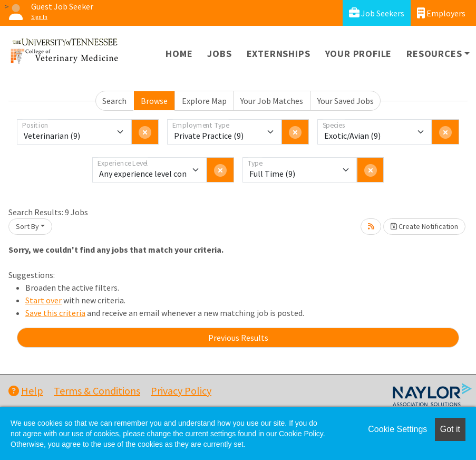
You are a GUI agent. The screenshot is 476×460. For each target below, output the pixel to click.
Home (179, 54)
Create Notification (424, 226)
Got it (450, 429)
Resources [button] (434, 54)
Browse (154, 101)
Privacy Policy (181, 391)
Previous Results (238, 338)
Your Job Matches (272, 101)
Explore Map (204, 101)
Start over (43, 300)
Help (26, 391)
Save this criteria (55, 313)
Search (114, 101)
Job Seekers (377, 13)
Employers (441, 13)
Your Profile (359, 54)
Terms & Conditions (97, 391)
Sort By (27, 226)
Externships (279, 54)
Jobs (219, 54)
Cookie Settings (397, 429)
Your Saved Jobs (346, 101)
